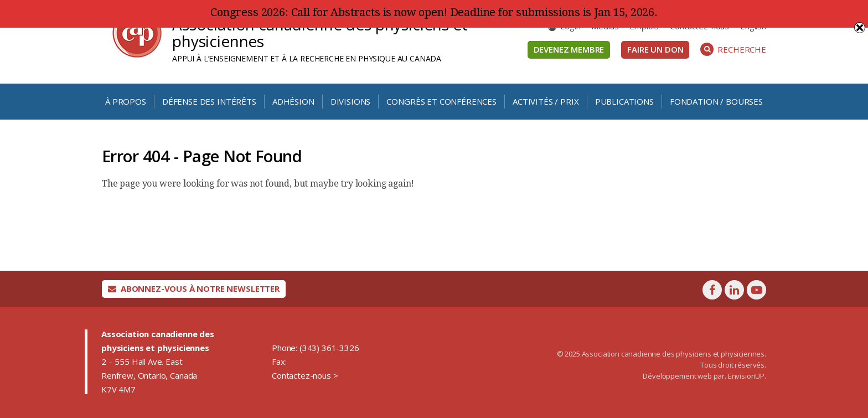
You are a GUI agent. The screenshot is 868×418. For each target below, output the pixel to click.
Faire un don (655, 49)
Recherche (733, 49)
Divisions (351, 101)
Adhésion (293, 101)
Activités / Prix (546, 101)
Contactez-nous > (305, 375)
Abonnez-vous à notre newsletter (194, 288)
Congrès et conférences (441, 101)
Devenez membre (569, 49)
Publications (624, 101)
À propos (126, 101)
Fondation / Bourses (716, 101)
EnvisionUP (746, 376)
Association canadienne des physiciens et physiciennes (320, 33)
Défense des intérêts (209, 101)
